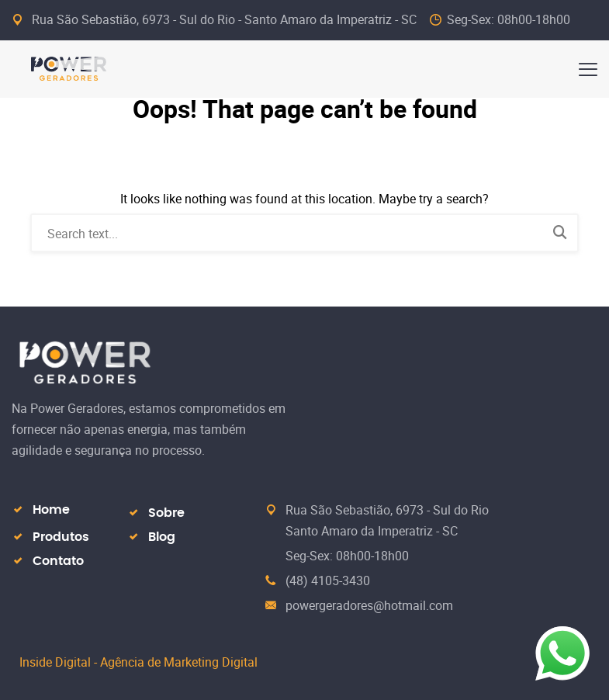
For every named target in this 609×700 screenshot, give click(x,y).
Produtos (61, 537)
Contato (58, 561)
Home (51, 510)
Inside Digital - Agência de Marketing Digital (138, 662)
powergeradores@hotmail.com (369, 605)
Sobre (166, 513)
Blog (162, 537)
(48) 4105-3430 (328, 580)
